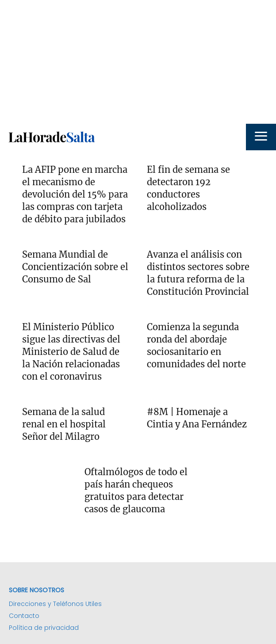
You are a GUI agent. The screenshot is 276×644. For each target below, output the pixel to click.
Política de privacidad (44, 628)
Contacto (24, 616)
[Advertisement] (138, 62)
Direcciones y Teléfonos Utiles (55, 604)
